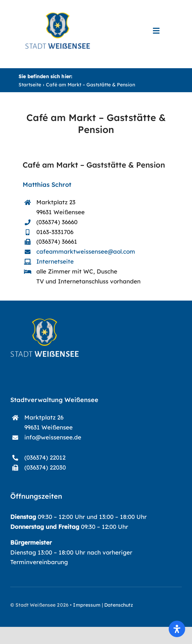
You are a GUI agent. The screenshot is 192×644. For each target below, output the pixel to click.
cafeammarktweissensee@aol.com (86, 251)
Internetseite (55, 261)
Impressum (87, 605)
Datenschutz (119, 605)
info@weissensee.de (53, 437)
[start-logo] (45, 321)
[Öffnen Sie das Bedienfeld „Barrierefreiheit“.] (177, 629)
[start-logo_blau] (58, 15)
